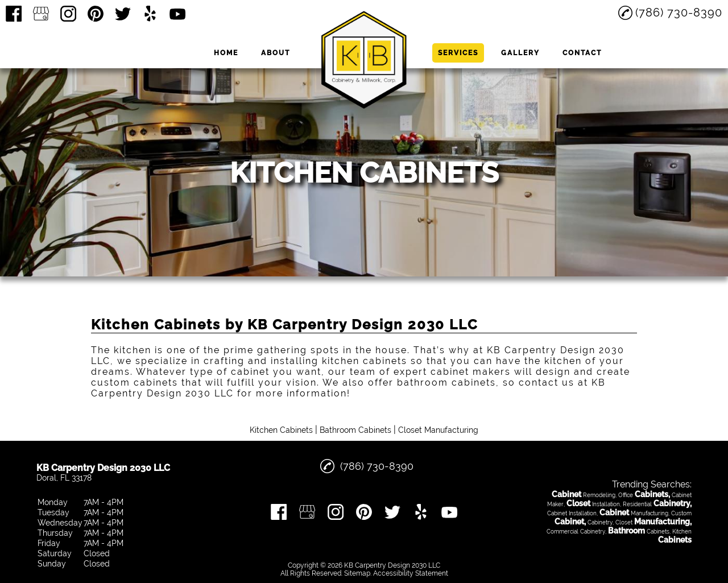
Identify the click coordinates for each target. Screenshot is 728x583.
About (276, 53)
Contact (582, 53)
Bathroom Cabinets (355, 430)
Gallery (520, 53)
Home (226, 53)
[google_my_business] (41, 14)
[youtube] (177, 14)
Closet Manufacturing (438, 430)
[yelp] (150, 14)
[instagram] (68, 14)
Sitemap (357, 573)
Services (458, 53)
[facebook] (14, 14)
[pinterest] (96, 14)
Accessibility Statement (411, 573)
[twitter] (123, 14)
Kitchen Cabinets (281, 430)
